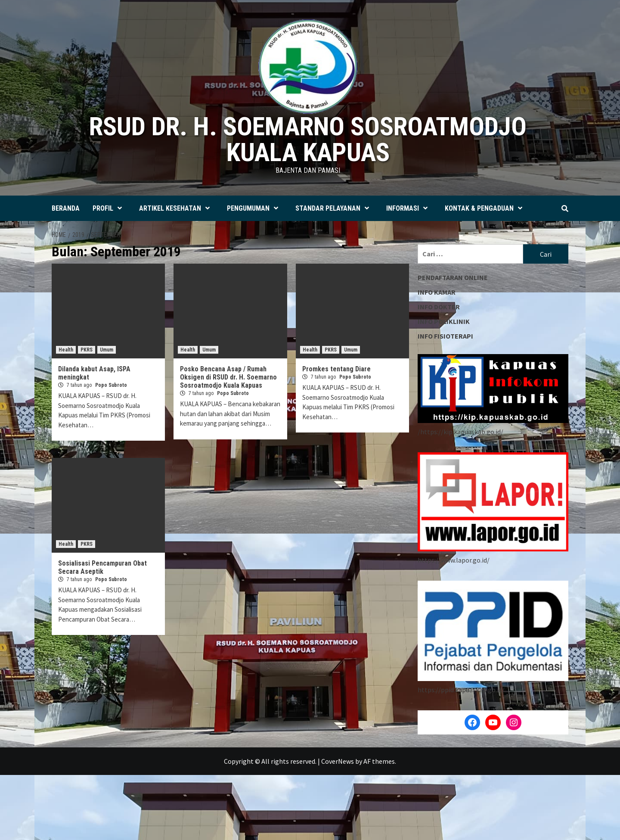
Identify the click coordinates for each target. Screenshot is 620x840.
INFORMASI (409, 208)
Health (66, 350)
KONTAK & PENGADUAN (486, 208)
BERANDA (66, 208)
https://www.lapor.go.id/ (454, 560)
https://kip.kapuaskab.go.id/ (462, 432)
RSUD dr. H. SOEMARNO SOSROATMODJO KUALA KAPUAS (308, 139)
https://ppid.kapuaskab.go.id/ (461, 690)
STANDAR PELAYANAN (334, 208)
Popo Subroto (111, 385)
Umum (107, 350)
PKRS (87, 350)
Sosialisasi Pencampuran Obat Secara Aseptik (102, 567)
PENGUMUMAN (255, 208)
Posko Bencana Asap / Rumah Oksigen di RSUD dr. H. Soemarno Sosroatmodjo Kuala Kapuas (228, 377)
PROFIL (109, 208)
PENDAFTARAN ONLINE (453, 277)
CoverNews (338, 761)
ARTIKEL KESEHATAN (177, 208)
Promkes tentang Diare (336, 369)
